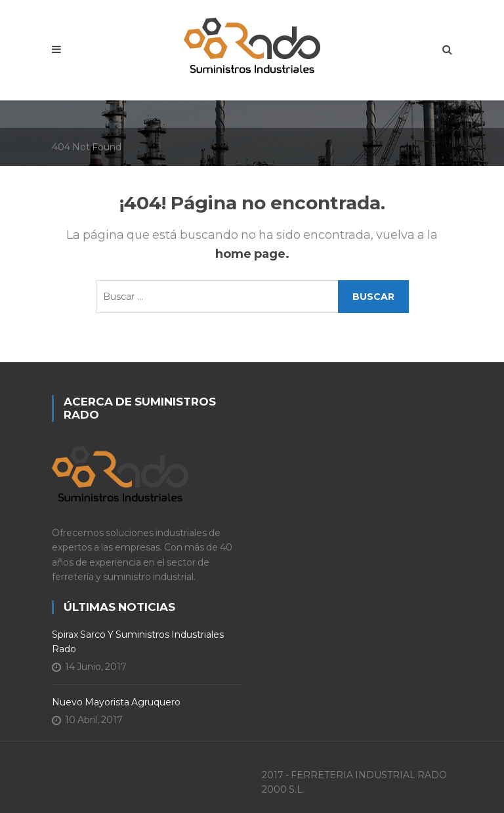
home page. (252, 254)
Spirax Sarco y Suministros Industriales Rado (138, 642)
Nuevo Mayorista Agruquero (116, 702)
